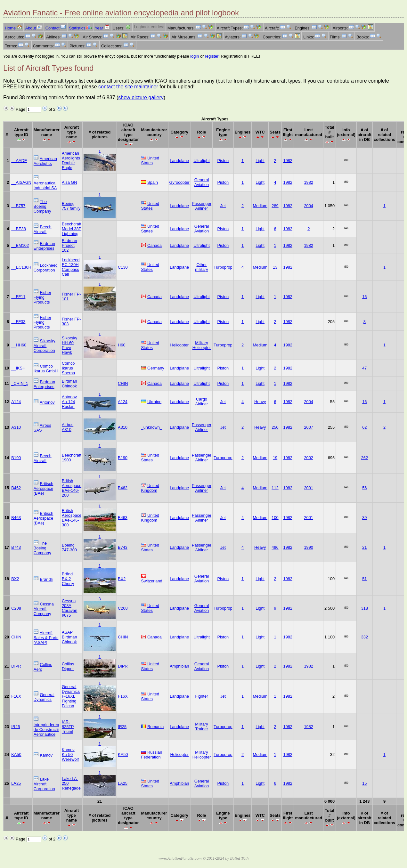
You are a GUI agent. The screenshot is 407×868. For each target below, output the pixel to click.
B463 (16, 518)
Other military (202, 267)
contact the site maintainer (128, 87)
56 (364, 488)
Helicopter (179, 345)
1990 (308, 547)
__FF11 (18, 297)
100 (275, 518)
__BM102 (20, 245)
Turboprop (223, 267)
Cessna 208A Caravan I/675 (69, 608)
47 (364, 368)
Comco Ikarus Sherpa (68, 368)
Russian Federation (152, 755)
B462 (16, 488)
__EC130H (21, 267)
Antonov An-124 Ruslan (69, 402)
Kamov (46, 755)
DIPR (16, 666)
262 (365, 458)
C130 (123, 267)
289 (275, 206)
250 (275, 427)
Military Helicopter (202, 345)
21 (364, 547)
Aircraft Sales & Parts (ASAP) (46, 638)
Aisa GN (69, 182)
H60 (122, 345)
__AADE (19, 161)
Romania (155, 727)
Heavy (260, 402)
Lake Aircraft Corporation (44, 784)
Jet (223, 206)
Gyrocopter (179, 182)
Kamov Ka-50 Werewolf (70, 754)
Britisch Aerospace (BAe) (44, 488)
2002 (308, 458)
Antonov (47, 402)
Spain (153, 182)
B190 (16, 458)
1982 (288, 161)
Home (13, 28)
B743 (16, 547)
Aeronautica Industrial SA (45, 185)
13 (275, 267)
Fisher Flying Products (42, 297)
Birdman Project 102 (69, 245)
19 (275, 458)
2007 (308, 427)
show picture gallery (141, 97)
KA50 (16, 754)
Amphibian (179, 666)
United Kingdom (150, 488)
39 (364, 518)
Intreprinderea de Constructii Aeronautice (46, 730)
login (195, 56)
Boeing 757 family (71, 206)
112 (275, 488)
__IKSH (18, 368)
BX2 (15, 579)
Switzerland (152, 581)
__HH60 (19, 345)
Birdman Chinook (69, 384)
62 (364, 427)
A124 (16, 402)
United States (150, 160)
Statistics (80, 28)
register (212, 56)
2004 (308, 206)
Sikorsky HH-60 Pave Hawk (69, 345)
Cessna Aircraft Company (44, 609)
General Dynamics (44, 697)
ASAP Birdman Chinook (69, 637)
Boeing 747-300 (69, 548)
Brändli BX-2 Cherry (68, 579)
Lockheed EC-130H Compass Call (71, 267)
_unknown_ (152, 427)
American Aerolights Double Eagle (71, 160)
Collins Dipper (68, 666)
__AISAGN (21, 182)
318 (365, 608)
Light (260, 161)
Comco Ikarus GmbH (46, 369)
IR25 (16, 727)
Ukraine (154, 402)
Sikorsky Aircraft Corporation (45, 346)
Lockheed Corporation (46, 268)
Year (102, 28)
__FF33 (18, 322)
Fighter (202, 696)
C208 (16, 608)
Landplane (179, 161)
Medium (260, 206)
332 (365, 637)
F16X (16, 696)
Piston (223, 161)
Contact (56, 28)
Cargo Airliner (202, 402)
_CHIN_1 (20, 383)
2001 (308, 488)
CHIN (123, 383)
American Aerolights (45, 161)
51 (364, 579)
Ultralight (202, 161)
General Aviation (202, 182)
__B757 (18, 206)
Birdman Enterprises (44, 246)
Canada (155, 245)
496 (275, 547)
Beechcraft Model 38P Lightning (72, 229)
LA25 (16, 783)
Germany (156, 368)
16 (364, 297)
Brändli (46, 579)
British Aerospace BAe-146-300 (72, 518)
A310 (16, 427)
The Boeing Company (42, 206)
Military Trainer (202, 726)
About (34, 28)
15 (364, 783)
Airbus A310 (68, 427)
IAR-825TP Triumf (68, 727)
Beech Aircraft (43, 229)
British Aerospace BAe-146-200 (72, 488)
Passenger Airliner (202, 206)
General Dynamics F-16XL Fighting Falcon (71, 696)
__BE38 (19, 229)
